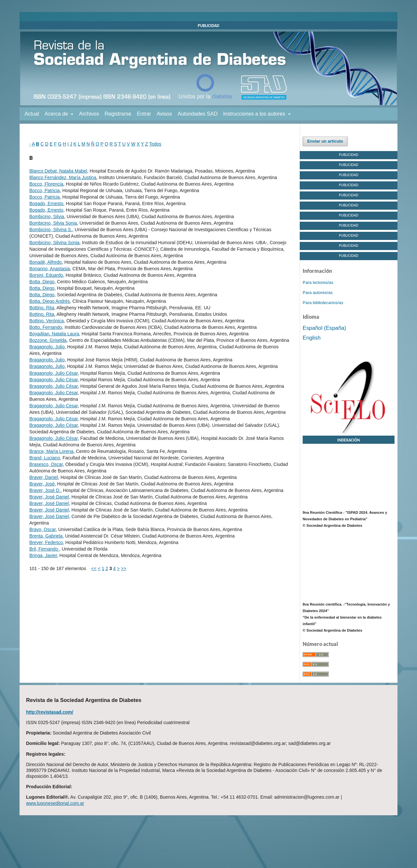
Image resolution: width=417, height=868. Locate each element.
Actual (32, 114)
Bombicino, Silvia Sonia (53, 223)
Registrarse (118, 114)
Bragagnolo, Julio (47, 347)
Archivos (89, 114)
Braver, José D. (45, 490)
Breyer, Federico (46, 542)
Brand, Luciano (45, 458)
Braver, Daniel (44, 477)
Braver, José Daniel (49, 497)
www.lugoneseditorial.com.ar (55, 803)
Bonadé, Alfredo (46, 262)
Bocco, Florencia (46, 184)
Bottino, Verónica (47, 321)
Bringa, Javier (43, 555)
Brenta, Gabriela (46, 536)
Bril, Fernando (44, 549)
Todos (155, 144)
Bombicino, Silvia (47, 217)
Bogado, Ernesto (46, 203)
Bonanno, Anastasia (50, 269)
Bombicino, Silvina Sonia (54, 243)
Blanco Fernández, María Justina (63, 177)
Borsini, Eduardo (46, 275)
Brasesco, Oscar (46, 464)
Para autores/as (318, 293)
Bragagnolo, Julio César (54, 373)
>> (123, 568)
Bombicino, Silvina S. (51, 230)
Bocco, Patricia (44, 190)
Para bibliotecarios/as (323, 303)
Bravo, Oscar (43, 529)
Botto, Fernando (46, 327)
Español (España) (324, 328)
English (312, 338)
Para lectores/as (318, 282)
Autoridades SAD (198, 114)
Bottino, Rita (42, 308)
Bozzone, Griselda (48, 340)
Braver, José (42, 484)
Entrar (144, 114)
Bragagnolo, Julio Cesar (54, 406)
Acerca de (57, 114)
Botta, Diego (42, 282)
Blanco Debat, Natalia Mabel (58, 171)
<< (94, 568)
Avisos (164, 114)
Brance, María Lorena (51, 451)
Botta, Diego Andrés (50, 301)
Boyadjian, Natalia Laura (54, 334)
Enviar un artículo (325, 141)
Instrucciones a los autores (255, 114)
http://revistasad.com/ (50, 712)
